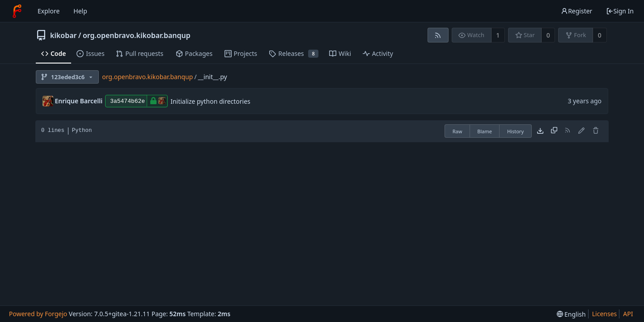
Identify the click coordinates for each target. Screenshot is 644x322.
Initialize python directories (210, 101)
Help (80, 11)
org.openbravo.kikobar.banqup (137, 35)
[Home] (17, 11)
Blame (485, 131)
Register (576, 11)
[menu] (571, 314)
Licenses (605, 314)
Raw (458, 131)
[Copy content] (554, 131)
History (515, 131)
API (628, 314)
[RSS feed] (438, 35)
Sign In (620, 11)
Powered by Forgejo (38, 314)
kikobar (64, 35)
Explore (49, 11)
